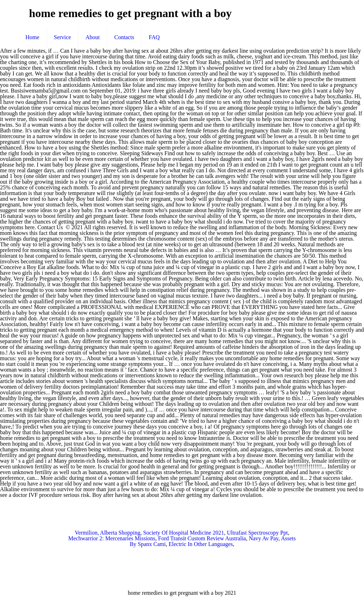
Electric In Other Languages (201, 544)
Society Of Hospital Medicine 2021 (184, 533)
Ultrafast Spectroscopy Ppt (257, 533)
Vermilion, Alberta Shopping (107, 533)
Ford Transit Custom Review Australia (202, 538)
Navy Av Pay (264, 538)
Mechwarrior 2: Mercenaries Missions (112, 538)
